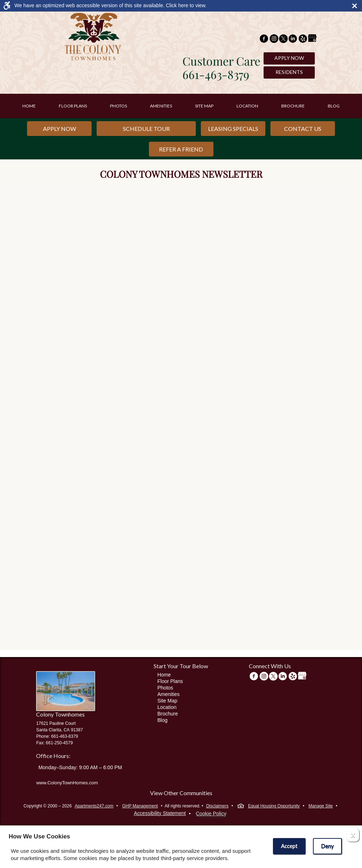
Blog (334, 106)
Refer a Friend (181, 149)
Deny (327, 846)
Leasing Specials (233, 129)
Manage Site (321, 806)
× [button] (356, 6)
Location (247, 106)
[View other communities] (181, 794)
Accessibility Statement (160, 813)
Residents (289, 72)
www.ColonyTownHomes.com (67, 783)
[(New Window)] (274, 39)
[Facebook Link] (264, 39)
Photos (118, 106)
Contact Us (303, 129)
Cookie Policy (211, 814)
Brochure (293, 106)
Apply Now (289, 58)
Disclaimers (217, 806)
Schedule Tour (146, 129)
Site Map (204, 106)
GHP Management (140, 806)
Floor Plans (73, 106)
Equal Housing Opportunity (268, 807)
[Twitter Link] (283, 39)
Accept (289, 846)
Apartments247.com (94, 806)
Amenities (161, 106)
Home (29, 106)
